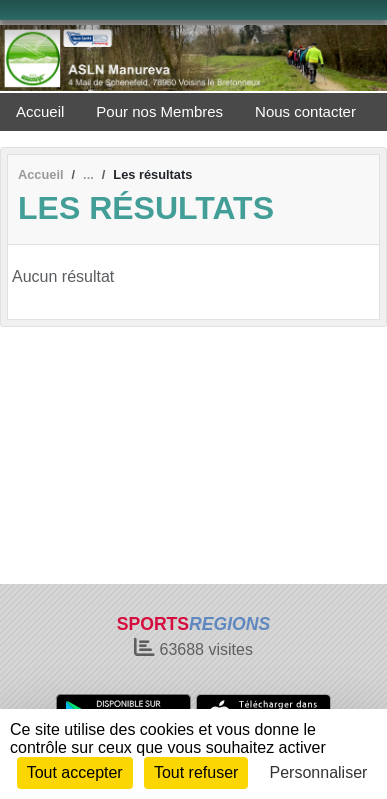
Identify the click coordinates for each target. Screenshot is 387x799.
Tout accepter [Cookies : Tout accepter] (75, 772)
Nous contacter (305, 111)
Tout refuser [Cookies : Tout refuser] (196, 772)
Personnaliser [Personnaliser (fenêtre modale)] (319, 772)
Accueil (40, 111)
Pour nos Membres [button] (159, 111)
